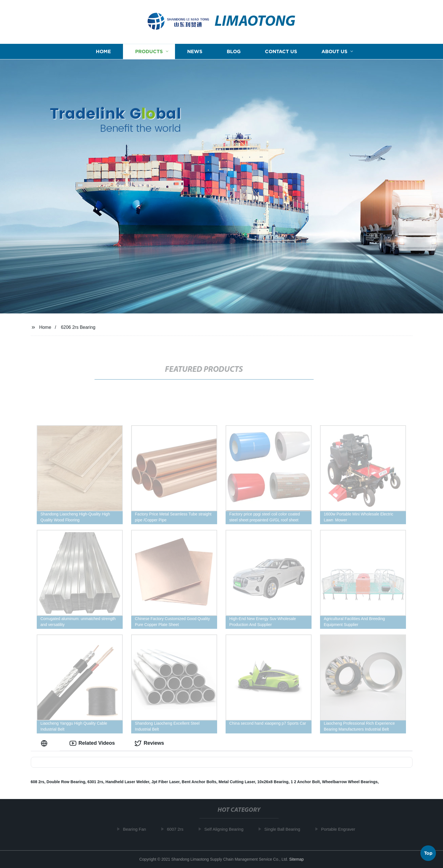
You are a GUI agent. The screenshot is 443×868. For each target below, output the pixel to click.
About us (334, 52)
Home (103, 52)
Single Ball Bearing (285, 829)
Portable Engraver (341, 829)
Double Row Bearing (66, 782)
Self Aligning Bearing (226, 829)
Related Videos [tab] (92, 743)
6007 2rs (178, 829)
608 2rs (38, 782)
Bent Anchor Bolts (199, 782)
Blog (234, 52)
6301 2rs (95, 782)
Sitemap (296, 859)
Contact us (281, 52)
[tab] (45, 743)
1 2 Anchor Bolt (305, 782)
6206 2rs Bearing (78, 327)
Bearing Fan (137, 829)
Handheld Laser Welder (127, 782)
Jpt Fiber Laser (165, 782)
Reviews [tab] (149, 743)
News (195, 52)
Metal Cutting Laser (237, 782)
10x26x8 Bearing (273, 782)
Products (149, 52)
